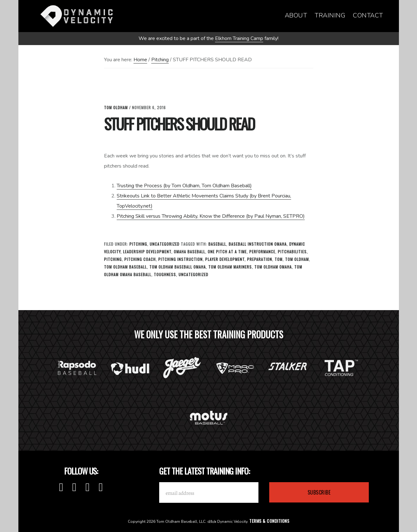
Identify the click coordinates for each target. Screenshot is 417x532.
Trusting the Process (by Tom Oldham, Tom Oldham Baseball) (184, 186)
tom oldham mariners (230, 267)
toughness (165, 274)
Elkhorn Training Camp (239, 38)
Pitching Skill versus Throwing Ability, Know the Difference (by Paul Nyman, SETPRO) (211, 216)
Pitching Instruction (180, 259)
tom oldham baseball (125, 267)
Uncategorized (165, 244)
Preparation (260, 259)
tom (279, 259)
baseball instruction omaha (258, 244)
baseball (217, 244)
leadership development (147, 252)
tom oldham (297, 259)
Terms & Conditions (269, 521)
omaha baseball (189, 252)
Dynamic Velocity (79, 16)
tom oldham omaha (273, 267)
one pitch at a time (227, 252)
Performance (262, 252)
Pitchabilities (292, 252)
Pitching (138, 244)
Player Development (225, 259)
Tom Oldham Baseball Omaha (178, 267)
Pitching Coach (140, 259)
